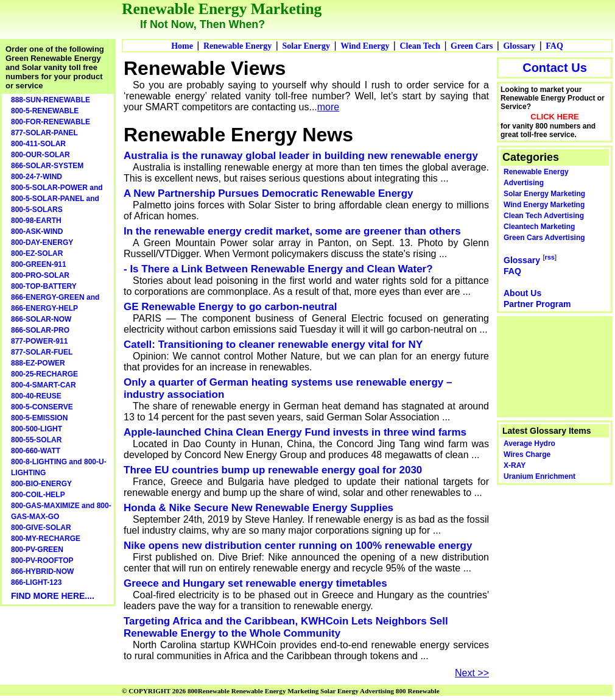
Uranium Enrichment (539, 476)
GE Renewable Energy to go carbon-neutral (230, 307)
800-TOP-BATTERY (44, 286)
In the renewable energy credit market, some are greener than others (292, 231)
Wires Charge (527, 454)
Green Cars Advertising (544, 238)
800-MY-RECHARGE (46, 539)
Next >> (472, 673)
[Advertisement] (555, 366)
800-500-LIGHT (37, 429)
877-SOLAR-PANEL (44, 133)
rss (550, 257)
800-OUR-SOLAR (40, 155)
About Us (522, 293)
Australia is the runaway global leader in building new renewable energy (301, 156)
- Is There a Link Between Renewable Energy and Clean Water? (278, 269)
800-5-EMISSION (39, 418)
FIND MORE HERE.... (53, 596)
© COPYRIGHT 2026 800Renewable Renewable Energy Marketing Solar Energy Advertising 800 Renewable (281, 691)
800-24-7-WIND (37, 177)
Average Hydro (529, 444)
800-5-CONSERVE (42, 407)
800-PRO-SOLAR (40, 275)
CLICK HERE (554, 117)
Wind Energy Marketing (544, 205)
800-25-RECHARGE (44, 374)
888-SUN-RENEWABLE (51, 100)
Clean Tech (420, 46)
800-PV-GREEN (37, 550)
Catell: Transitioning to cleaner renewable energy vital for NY (273, 345)
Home (182, 46)
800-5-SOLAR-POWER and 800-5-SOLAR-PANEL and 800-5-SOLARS (57, 199)
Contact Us (555, 68)
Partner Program (537, 304)
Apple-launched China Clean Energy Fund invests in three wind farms (295, 432)
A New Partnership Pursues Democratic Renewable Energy (269, 193)
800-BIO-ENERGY (41, 484)
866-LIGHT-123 (36, 582)
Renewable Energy (237, 46)
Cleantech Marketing (539, 227)
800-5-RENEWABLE (45, 111)
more (328, 107)
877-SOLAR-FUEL (42, 352)
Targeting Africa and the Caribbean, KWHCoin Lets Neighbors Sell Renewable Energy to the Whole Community (286, 627)
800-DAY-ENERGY (42, 242)
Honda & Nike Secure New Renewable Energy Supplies (258, 508)
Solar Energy (306, 46)
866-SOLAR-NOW (41, 319)
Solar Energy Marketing (544, 194)
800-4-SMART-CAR (44, 385)
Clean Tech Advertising (544, 216)
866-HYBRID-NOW (42, 571)
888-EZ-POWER (38, 363)
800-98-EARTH (36, 221)
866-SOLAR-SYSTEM (47, 166)
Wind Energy (365, 46)
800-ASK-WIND (37, 232)
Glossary (519, 46)
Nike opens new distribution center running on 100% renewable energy (298, 546)
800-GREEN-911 (39, 264)
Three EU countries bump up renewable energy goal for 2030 (273, 470)
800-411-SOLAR (38, 144)
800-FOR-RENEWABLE (51, 122)
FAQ (554, 46)
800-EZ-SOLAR (37, 253)
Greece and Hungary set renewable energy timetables (255, 583)
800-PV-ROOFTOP (42, 560)
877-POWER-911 (39, 341)
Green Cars (472, 46)
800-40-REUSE (36, 396)
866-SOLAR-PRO (40, 330)
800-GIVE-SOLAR (41, 528)
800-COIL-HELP (38, 495)
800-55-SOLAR (36, 440)
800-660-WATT (36, 451)
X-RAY (515, 465)
